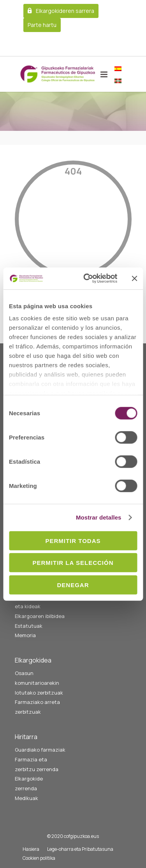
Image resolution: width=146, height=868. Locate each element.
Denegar (73, 585)
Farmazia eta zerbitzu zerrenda (37, 764)
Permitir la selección (73, 563)
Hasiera (31, 849)
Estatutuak (29, 626)
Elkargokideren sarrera (65, 11)
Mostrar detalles (99, 517)
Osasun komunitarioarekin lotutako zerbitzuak (39, 683)
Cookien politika (39, 858)
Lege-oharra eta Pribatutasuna (80, 849)
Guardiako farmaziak (40, 750)
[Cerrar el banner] (134, 279)
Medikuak (26, 798)
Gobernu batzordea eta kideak (38, 601)
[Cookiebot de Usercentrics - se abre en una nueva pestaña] (87, 279)
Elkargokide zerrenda (29, 783)
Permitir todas (73, 540)
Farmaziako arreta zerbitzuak (37, 707)
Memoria (25, 635)
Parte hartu (42, 25)
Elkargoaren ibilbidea (40, 616)
